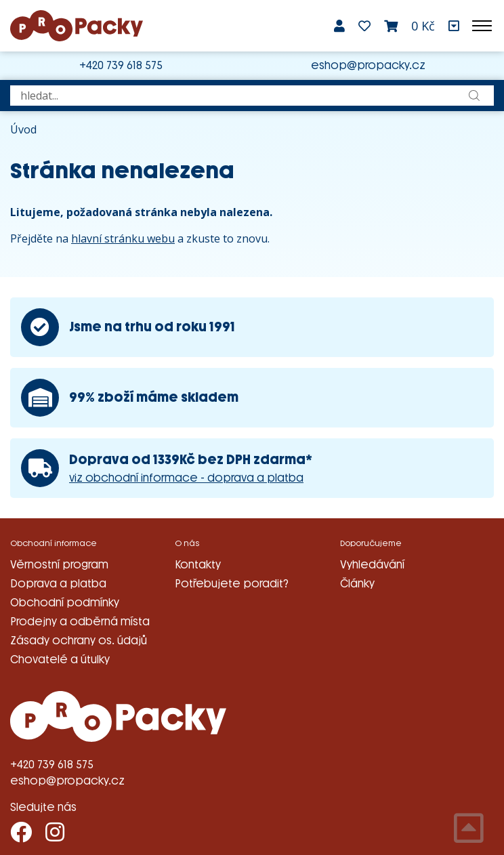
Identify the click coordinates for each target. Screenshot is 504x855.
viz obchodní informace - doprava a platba (186, 478)
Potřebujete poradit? (232, 584)
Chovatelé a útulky (60, 660)
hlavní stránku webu (123, 238)
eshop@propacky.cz (368, 65)
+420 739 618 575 (121, 65)
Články (357, 584)
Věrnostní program (59, 565)
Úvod (23, 129)
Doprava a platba (58, 584)
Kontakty (198, 565)
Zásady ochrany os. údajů (79, 641)
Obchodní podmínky (65, 603)
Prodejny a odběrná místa (80, 622)
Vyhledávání (372, 565)
